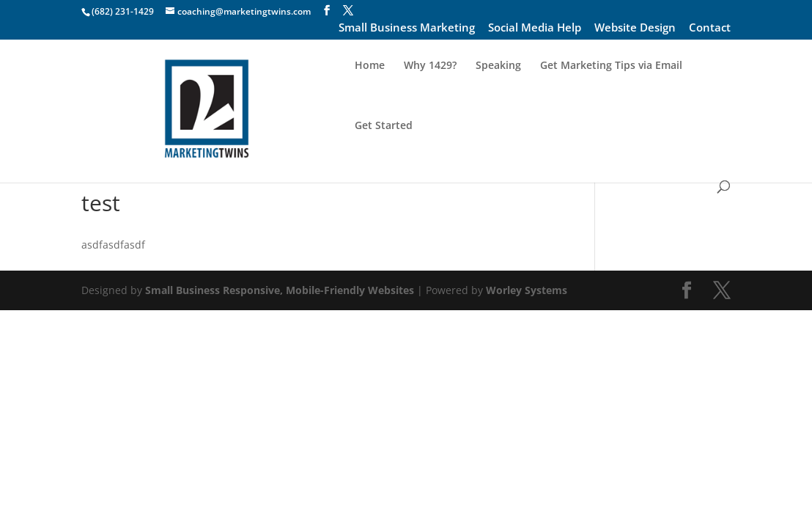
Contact (710, 29)
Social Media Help (535, 29)
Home (370, 95)
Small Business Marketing (407, 29)
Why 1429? (430, 95)
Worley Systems (527, 290)
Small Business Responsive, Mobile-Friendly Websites (280, 290)
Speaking (498, 95)
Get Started (384, 155)
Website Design (635, 29)
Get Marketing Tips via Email (611, 95)
